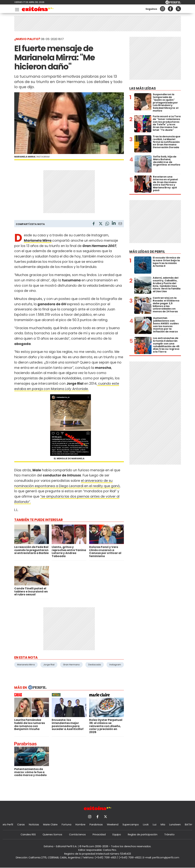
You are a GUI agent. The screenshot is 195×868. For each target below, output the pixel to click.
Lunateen (175, 825)
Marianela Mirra (38, 241)
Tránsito (169, 834)
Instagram (115, 665)
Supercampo (131, 825)
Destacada (95, 665)
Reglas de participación (143, 834)
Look (146, 825)
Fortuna (66, 825)
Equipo (117, 834)
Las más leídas (143, 88)
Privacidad (99, 834)
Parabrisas (96, 825)
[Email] (120, 224)
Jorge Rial (49, 665)
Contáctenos (77, 834)
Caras (21, 825)
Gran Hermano (71, 665)
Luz (155, 825)
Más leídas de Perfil (147, 252)
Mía (163, 825)
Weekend (113, 825)
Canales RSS (28, 834)
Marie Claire (50, 825)
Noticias (34, 825)
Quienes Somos (52, 834)
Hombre (80, 825)
